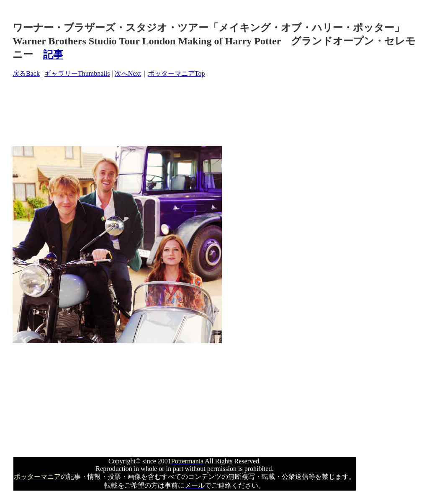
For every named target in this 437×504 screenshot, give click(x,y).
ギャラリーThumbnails (77, 73)
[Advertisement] (165, 112)
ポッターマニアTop (176, 73)
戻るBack (26, 73)
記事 (53, 54)
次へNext (128, 73)
